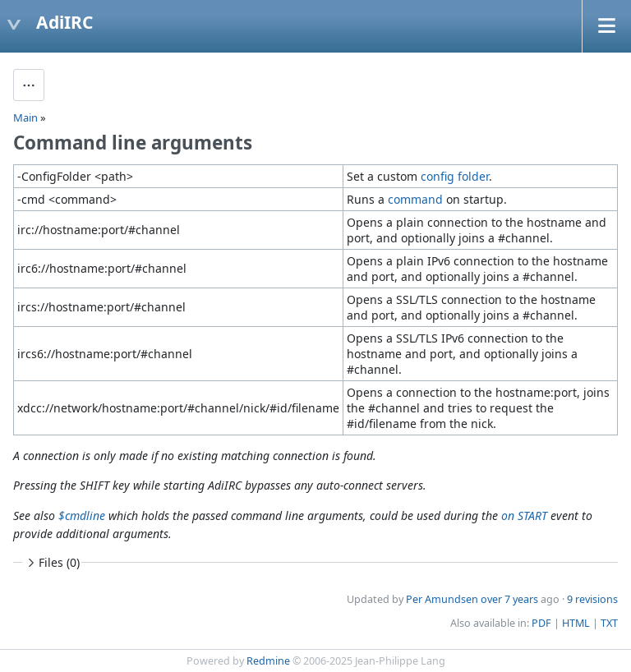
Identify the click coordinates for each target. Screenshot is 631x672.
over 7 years (509, 599)
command (415, 199)
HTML (576, 623)
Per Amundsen (442, 599)
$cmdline (82, 516)
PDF (541, 623)
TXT (609, 623)
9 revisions (592, 599)
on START (524, 516)
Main (25, 117)
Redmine (268, 661)
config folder (455, 176)
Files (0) (52, 562)
